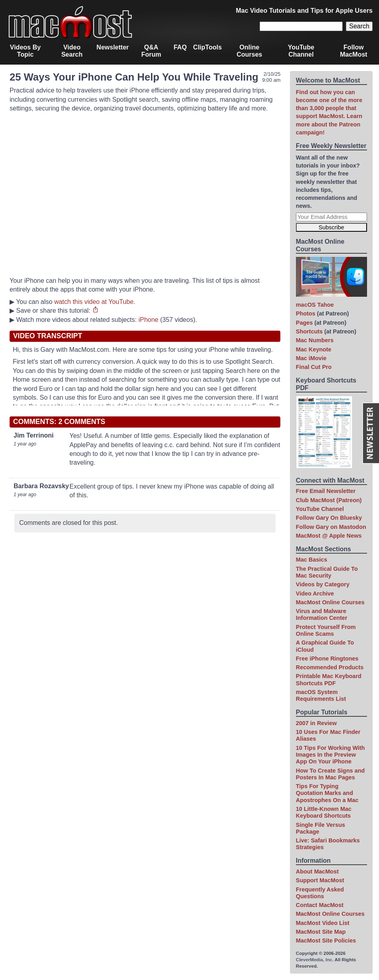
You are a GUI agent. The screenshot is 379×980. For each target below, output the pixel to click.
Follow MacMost (353, 51)
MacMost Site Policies (326, 941)
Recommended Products (330, 667)
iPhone (149, 320)
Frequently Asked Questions (320, 893)
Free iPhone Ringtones (327, 659)
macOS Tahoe (315, 305)
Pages (304, 323)
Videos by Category (323, 584)
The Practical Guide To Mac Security (327, 572)
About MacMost (317, 872)
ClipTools (208, 47)
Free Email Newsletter (326, 491)
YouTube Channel (301, 51)
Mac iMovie (311, 358)
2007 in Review (316, 723)
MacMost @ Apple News (329, 536)
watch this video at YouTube (94, 302)
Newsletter (113, 47)
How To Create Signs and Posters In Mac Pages (330, 774)
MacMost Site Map (321, 932)
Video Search (72, 51)
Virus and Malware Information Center (322, 614)
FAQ (180, 47)
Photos (306, 314)
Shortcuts (309, 331)
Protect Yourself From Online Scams (326, 630)
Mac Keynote (314, 349)
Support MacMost (320, 880)
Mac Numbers (315, 340)
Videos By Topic (25, 51)
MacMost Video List (323, 923)
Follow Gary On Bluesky (329, 518)
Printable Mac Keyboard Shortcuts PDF (329, 679)
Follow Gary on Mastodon (331, 527)
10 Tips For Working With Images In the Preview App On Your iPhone (330, 755)
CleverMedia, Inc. (315, 960)
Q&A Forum (151, 51)
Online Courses (249, 51)
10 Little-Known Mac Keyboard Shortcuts (324, 812)
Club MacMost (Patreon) (329, 500)
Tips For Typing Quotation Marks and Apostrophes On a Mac (327, 793)
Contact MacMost (320, 905)
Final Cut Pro (314, 367)
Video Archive (315, 594)
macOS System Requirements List (321, 695)
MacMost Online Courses (330, 602)
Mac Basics (312, 560)
